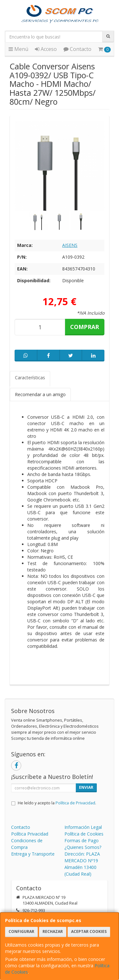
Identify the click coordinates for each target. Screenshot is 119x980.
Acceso (46, 49)
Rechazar (53, 931)
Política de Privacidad (75, 803)
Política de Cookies (84, 834)
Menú (18, 49)
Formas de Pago (82, 840)
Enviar (86, 787)
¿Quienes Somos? (83, 847)
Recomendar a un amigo (40, 394)
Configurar (21, 931)
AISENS (70, 245)
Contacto (77, 49)
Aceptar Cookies (89, 931)
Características (30, 378)
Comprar (85, 327)
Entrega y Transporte (33, 854)
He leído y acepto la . (57, 803)
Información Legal (83, 827)
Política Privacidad (30, 834)
